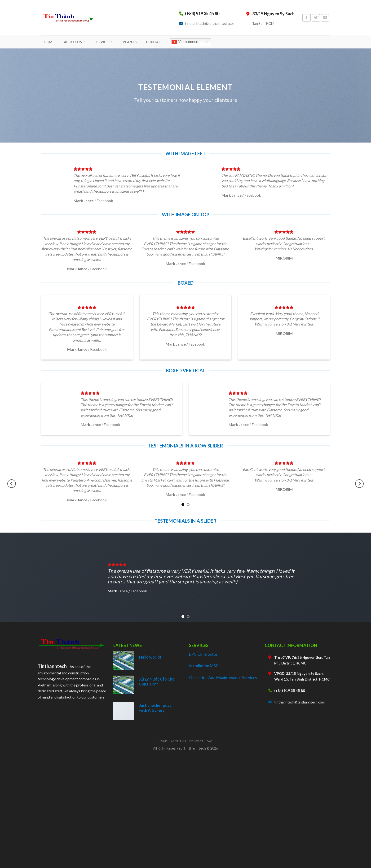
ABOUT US (75, 42)
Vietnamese (185, 42)
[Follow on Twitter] (316, 18)
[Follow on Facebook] (306, 18)
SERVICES (104, 42)
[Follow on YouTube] (325, 18)
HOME (49, 42)
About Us (178, 741)
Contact (196, 741)
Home (163, 741)
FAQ (210, 741)
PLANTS (130, 42)
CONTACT (155, 42)
